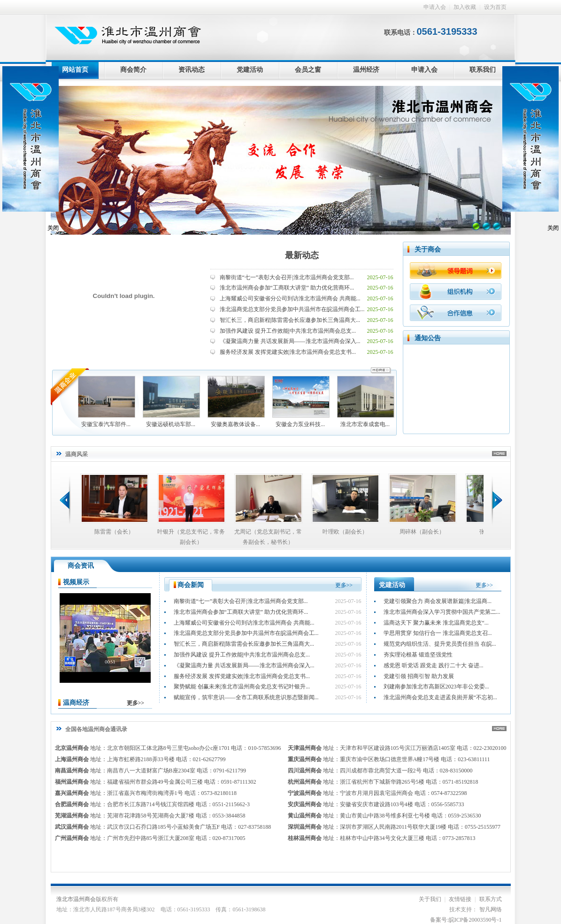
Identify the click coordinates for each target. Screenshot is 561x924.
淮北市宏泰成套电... (365, 402)
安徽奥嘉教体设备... (236, 402)
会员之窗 (308, 70)
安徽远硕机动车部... (171, 402)
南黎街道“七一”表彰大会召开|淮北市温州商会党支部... (287, 277)
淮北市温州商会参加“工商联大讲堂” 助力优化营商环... (287, 288)
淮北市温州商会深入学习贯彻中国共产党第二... (442, 612)
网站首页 (75, 70)
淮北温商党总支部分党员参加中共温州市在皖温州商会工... (292, 309)
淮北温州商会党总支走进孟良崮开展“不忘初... (440, 697)
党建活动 (250, 70)
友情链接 (460, 899)
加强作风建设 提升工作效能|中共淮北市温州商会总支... (288, 331)
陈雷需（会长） (114, 532)
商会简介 (133, 70)
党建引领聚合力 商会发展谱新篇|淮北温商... (438, 601)
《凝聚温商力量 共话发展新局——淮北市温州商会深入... (290, 341)
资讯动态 (192, 70)
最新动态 (302, 255)
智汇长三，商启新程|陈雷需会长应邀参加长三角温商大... (290, 320)
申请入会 (435, 7)
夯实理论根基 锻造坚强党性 (418, 655)
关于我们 (430, 899)
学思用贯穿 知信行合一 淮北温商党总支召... (438, 633)
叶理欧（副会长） (345, 532)
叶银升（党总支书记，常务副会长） (191, 537)
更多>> (136, 703)
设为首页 (495, 7)
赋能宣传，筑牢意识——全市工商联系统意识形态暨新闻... (246, 697)
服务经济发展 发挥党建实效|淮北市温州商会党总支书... (288, 352)
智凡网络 (491, 909)
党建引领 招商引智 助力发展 (419, 676)
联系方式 (491, 899)
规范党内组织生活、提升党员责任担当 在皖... (440, 644)
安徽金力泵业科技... (300, 402)
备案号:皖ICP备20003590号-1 (466, 920)
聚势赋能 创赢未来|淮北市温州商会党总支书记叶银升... (242, 687)
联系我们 (483, 70)
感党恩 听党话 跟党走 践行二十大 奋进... (434, 665)
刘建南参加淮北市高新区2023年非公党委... (436, 687)
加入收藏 (465, 7)
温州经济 (366, 70)
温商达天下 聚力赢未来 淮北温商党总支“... (436, 623)
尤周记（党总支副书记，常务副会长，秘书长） (268, 537)
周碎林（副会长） (422, 532)
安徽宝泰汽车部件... (106, 402)
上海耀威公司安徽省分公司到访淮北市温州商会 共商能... (290, 298)
